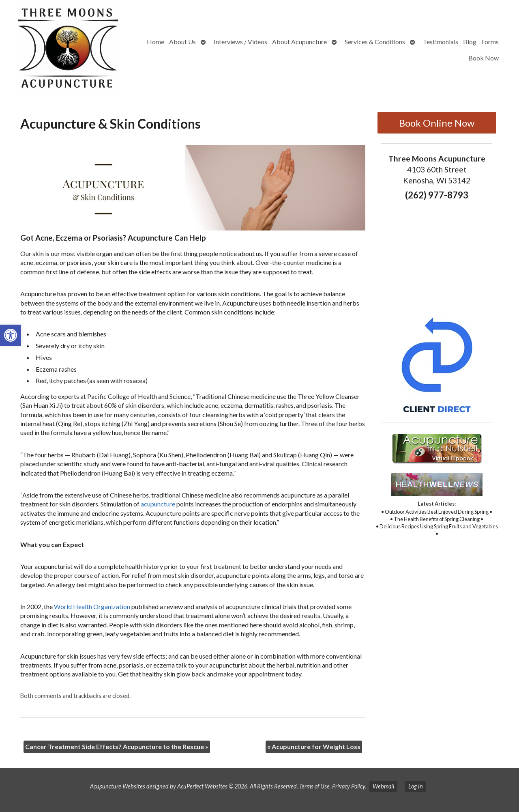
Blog (470, 42)
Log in (416, 786)
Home (155, 42)
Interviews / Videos (240, 42)
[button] (11, 335)
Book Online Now (437, 123)
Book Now (484, 58)
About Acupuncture (299, 42)
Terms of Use (314, 786)
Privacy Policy (349, 786)
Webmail (383, 786)
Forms (490, 42)
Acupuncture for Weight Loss (314, 746)
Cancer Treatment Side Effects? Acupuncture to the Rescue (117, 746)
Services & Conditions (375, 42)
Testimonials (441, 42)
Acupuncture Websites (118, 786)
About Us (182, 42)
